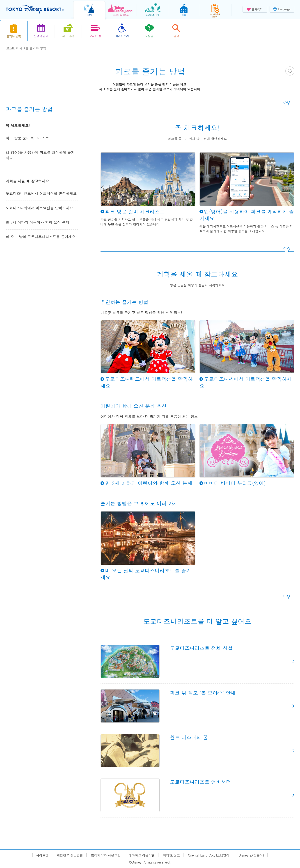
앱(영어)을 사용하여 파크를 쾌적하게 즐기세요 (40, 155)
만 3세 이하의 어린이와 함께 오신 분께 (38, 222)
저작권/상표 (172, 855)
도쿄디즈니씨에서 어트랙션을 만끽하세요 (40, 208)
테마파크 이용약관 (142, 855)
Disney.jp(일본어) (251, 855)
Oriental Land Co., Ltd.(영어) (209, 855)
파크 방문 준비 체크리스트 (27, 138)
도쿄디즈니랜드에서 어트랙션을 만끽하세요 (41, 193)
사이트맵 (42, 855)
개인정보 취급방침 (70, 855)
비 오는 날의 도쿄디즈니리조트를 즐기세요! (41, 237)
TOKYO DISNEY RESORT (35, 9)
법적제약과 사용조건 (106, 855)
